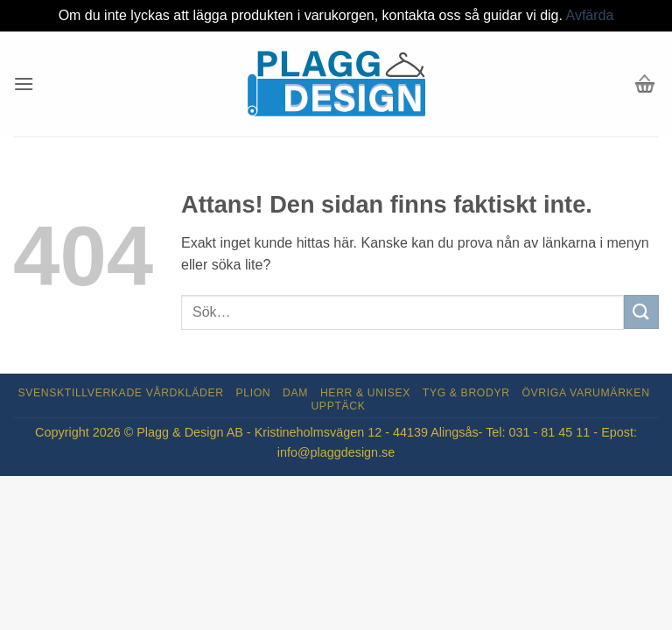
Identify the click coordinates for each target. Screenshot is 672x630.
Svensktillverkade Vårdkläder (121, 393)
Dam (295, 393)
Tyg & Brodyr (466, 393)
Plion (254, 393)
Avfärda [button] (590, 15)
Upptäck (338, 406)
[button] (24, 84)
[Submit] (641, 312)
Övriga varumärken (585, 393)
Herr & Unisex (365, 393)
